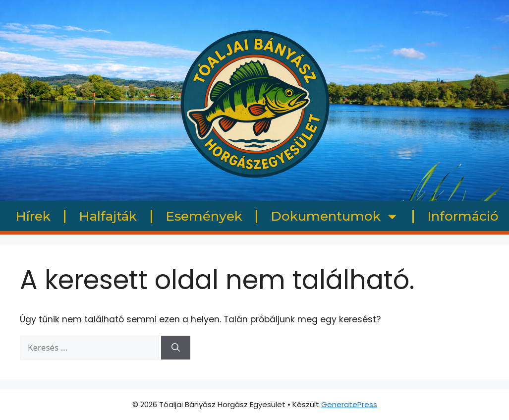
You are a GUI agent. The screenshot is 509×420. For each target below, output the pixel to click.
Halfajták (108, 216)
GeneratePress (349, 404)
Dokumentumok (335, 216)
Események (204, 216)
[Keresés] (176, 348)
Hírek (33, 216)
